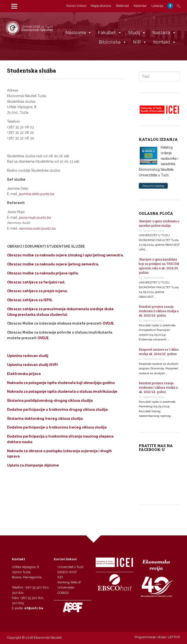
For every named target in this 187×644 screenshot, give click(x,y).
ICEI (60, 577)
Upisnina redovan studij (28, 356)
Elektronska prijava (24, 374)
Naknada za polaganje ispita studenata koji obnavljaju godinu (61, 383)
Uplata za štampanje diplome (33, 465)
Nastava (164, 33)
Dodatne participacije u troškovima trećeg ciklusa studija (57, 427)
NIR (140, 42)
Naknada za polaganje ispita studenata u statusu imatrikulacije (62, 392)
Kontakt (165, 42)
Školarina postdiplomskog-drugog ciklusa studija (50, 401)
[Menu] (14, 6)
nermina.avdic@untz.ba (37, 228)
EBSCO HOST (67, 572)
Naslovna (79, 33)
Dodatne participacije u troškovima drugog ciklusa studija (57, 410)
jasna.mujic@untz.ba (35, 217)
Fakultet (110, 33)
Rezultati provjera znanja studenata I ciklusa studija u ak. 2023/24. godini (158, 387)
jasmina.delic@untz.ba (36, 194)
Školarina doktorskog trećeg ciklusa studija (45, 419)
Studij (137, 33)
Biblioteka (113, 42)
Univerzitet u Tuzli (70, 567)
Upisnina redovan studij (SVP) (32, 365)
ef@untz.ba (34, 608)
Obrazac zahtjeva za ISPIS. (30, 300)
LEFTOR (174, 637)
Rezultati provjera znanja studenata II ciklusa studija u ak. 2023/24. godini (159, 311)
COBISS (63, 593)
